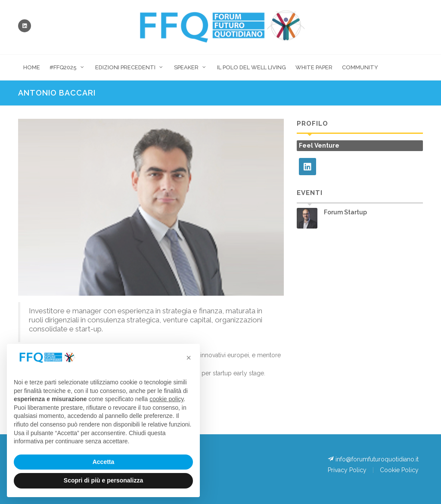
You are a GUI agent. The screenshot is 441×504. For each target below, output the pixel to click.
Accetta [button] (104, 462)
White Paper (314, 67)
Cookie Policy (399, 470)
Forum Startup (345, 212)
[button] (189, 358)
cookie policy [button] (166, 399)
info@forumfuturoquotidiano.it (373, 459)
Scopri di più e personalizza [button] (103, 480)
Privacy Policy (347, 470)
